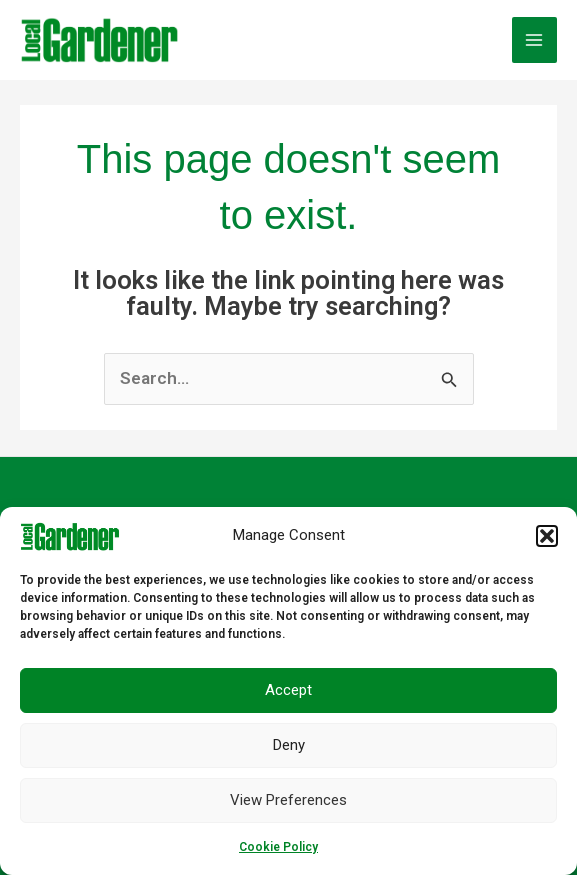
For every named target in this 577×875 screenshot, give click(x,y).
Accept (288, 690)
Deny (289, 745)
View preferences (288, 800)
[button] (547, 536)
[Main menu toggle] (535, 40)
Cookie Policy (278, 847)
